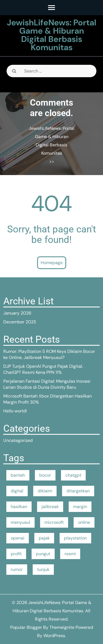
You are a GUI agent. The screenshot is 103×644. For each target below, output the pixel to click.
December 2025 (20, 322)
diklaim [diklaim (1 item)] (45, 491)
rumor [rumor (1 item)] (17, 569)
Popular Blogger (26, 627)
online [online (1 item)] (84, 522)
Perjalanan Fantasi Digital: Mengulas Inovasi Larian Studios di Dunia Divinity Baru (47, 384)
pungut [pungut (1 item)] (43, 554)
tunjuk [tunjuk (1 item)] (43, 569)
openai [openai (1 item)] (18, 538)
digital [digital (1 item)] (17, 491)
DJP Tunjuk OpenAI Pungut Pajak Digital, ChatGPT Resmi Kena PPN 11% (43, 369)
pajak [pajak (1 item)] (44, 538)
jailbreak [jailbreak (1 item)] (50, 507)
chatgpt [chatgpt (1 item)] (73, 475)
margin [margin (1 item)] (80, 507)
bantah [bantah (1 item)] (18, 475)
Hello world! (15, 411)
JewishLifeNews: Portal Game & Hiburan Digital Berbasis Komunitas (52, 35)
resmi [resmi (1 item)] (70, 554)
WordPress (54, 636)
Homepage (52, 263)
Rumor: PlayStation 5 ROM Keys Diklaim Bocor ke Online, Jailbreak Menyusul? (49, 354)
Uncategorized (18, 440)
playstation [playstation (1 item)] (75, 538)
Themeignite (62, 627)
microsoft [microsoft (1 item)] (54, 522)
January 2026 (17, 313)
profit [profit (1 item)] (16, 554)
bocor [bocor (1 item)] (45, 475)
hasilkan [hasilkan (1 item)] (19, 507)
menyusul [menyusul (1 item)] (20, 522)
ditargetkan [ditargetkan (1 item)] (78, 491)
